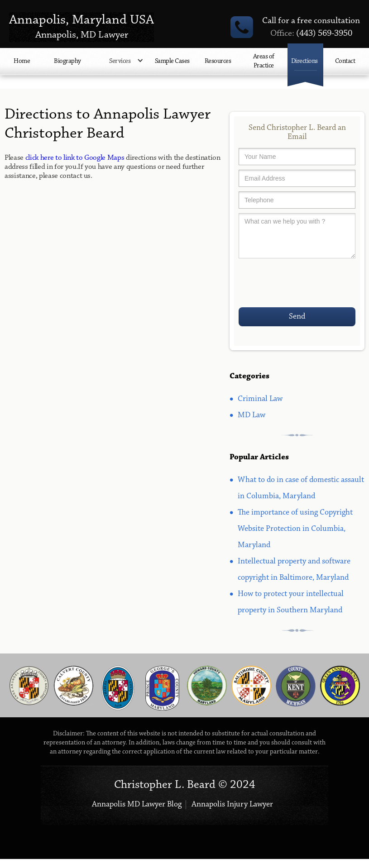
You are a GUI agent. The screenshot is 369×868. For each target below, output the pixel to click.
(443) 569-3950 (311, 33)
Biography (67, 61)
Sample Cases (172, 61)
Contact (345, 61)
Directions (304, 61)
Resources (218, 61)
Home (22, 61)
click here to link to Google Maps (75, 158)
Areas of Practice (264, 61)
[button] (121, 66)
